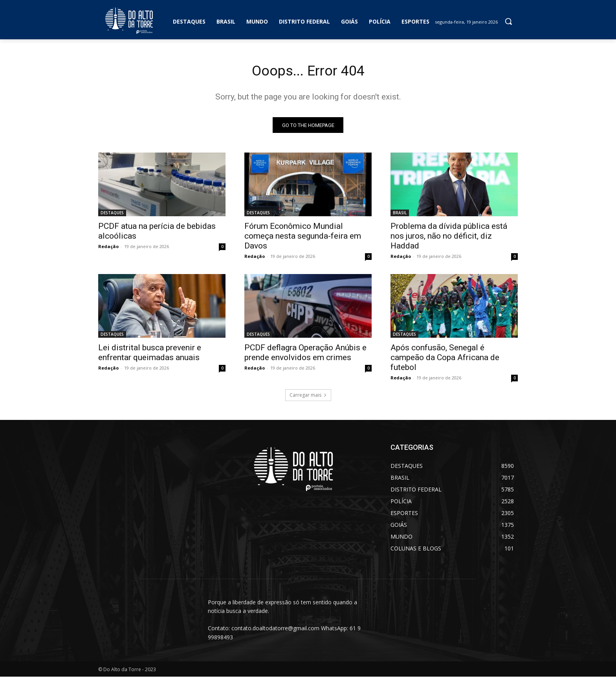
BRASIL (400, 215)
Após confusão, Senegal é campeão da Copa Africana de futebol (445, 360)
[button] (508, 21)
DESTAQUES (112, 215)
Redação (108, 249)
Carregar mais (308, 397)
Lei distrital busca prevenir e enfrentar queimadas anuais (150, 355)
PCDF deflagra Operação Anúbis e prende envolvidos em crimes (305, 355)
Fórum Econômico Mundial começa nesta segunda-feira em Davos (303, 238)
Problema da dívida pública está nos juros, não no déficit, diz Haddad (449, 238)
